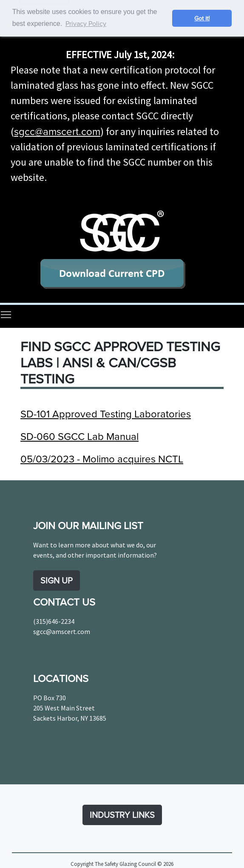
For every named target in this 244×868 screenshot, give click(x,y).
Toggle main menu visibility (6, 314)
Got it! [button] (202, 18)
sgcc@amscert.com (57, 131)
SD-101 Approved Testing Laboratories (106, 413)
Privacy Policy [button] (86, 23)
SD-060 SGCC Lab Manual (79, 436)
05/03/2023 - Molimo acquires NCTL (102, 458)
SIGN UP (57, 580)
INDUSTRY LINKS (122, 815)
